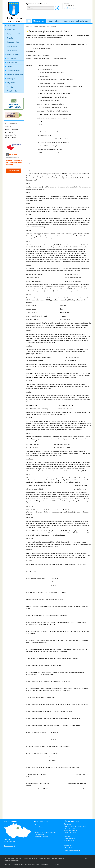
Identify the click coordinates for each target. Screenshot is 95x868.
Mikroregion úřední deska (15, 75)
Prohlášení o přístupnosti (12, 861)
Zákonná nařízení (13, 46)
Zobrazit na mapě (9, 846)
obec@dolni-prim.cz (70, 8)
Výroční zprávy (12, 58)
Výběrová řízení (12, 62)
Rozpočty (10, 38)
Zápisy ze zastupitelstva (15, 34)
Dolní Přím (29, 26)
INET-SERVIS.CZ (46, 864)
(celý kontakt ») (9, 126)
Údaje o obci (11, 83)
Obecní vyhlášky (12, 50)
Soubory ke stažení (13, 54)
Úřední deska (11, 30)
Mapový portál (15, 86)
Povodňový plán (15, 91)
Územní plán (11, 79)
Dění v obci (54, 21)
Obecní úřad (39, 21)
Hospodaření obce (13, 42)
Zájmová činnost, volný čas (76, 21)
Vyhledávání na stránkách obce (37, 4)
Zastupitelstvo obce (13, 71)
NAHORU (88, 859)
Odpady (9, 67)
